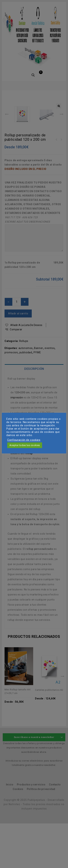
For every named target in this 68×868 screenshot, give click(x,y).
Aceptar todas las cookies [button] (25, 445)
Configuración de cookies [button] (24, 440)
